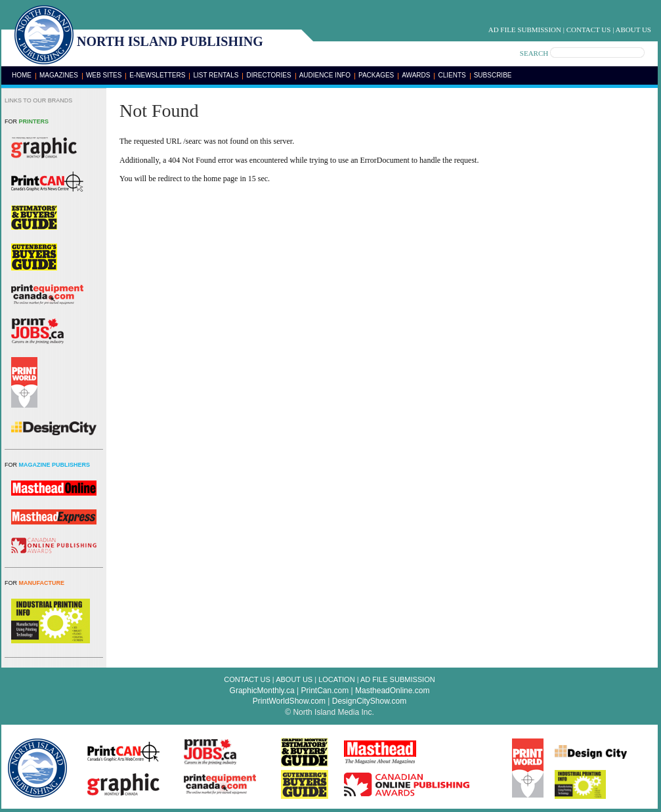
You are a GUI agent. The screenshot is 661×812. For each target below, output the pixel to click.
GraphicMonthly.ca (262, 691)
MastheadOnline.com (392, 691)
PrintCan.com (325, 691)
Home (22, 75)
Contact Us (589, 30)
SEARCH (534, 53)
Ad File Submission (525, 30)
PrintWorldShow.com (289, 701)
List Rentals (216, 75)
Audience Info (325, 75)
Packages (376, 75)
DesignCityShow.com (369, 701)
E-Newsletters (157, 75)
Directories (268, 75)
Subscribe (493, 75)
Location (336, 679)
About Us (633, 30)
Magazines (59, 75)
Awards (416, 75)
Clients (452, 75)
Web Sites (104, 75)
